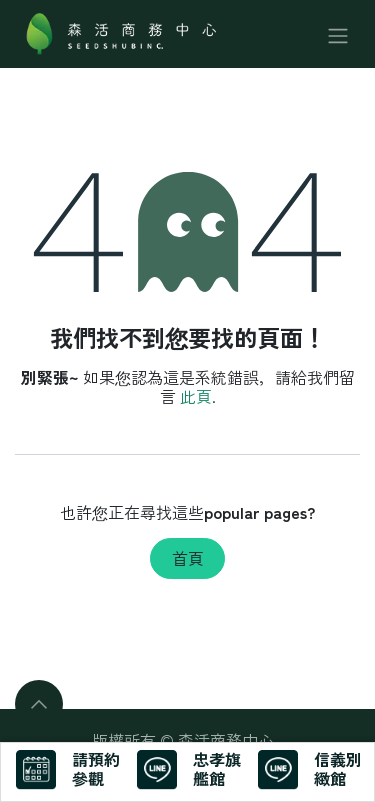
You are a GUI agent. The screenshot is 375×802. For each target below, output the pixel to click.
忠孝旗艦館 (217, 769)
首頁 (188, 558)
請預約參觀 (96, 769)
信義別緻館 (338, 769)
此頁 (196, 396)
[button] (39, 704)
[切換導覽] (338, 33)
